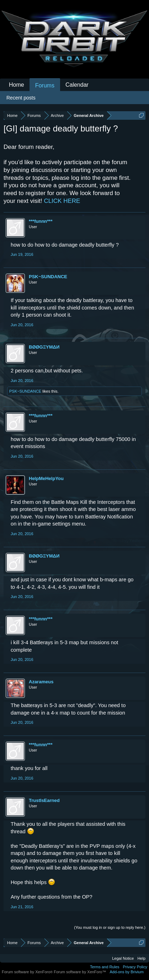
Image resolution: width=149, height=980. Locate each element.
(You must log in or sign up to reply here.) (110, 927)
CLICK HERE (62, 201)
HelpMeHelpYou (46, 478)
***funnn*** (41, 221)
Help (141, 958)
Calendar (77, 85)
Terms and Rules (105, 967)
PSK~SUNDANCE (48, 277)
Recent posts (21, 98)
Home (17, 85)
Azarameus (41, 682)
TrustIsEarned (44, 800)
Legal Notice (123, 958)
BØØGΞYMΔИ (44, 347)
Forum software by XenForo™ (80, 972)
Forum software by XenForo (28, 972)
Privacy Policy (135, 967)
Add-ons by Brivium (127, 972)
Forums (45, 85)
